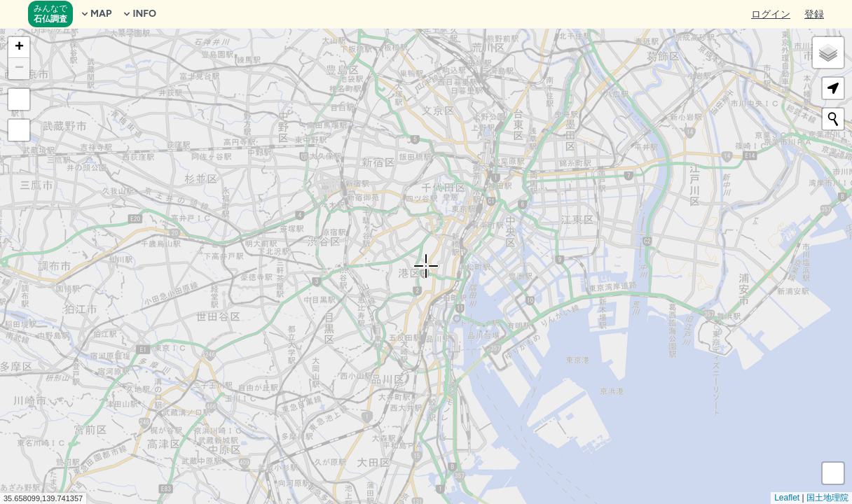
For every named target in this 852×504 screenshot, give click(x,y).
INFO (139, 14)
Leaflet (787, 498)
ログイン (771, 14)
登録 (814, 14)
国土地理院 (827, 498)
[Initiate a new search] (833, 119)
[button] (19, 48)
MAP (95, 14)
